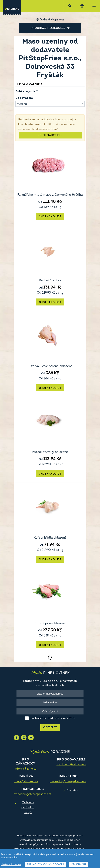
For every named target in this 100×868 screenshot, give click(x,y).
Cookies (72, 791)
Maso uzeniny (29, 84)
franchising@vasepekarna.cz (33, 794)
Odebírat (50, 728)
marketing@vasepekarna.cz (68, 782)
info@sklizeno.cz (26, 769)
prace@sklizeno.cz (26, 782)
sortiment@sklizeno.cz (71, 765)
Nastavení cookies (11, 865)
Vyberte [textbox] (22, 104)
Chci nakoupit (50, 135)
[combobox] (50, 104)
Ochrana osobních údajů (28, 808)
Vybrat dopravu (52, 20)
